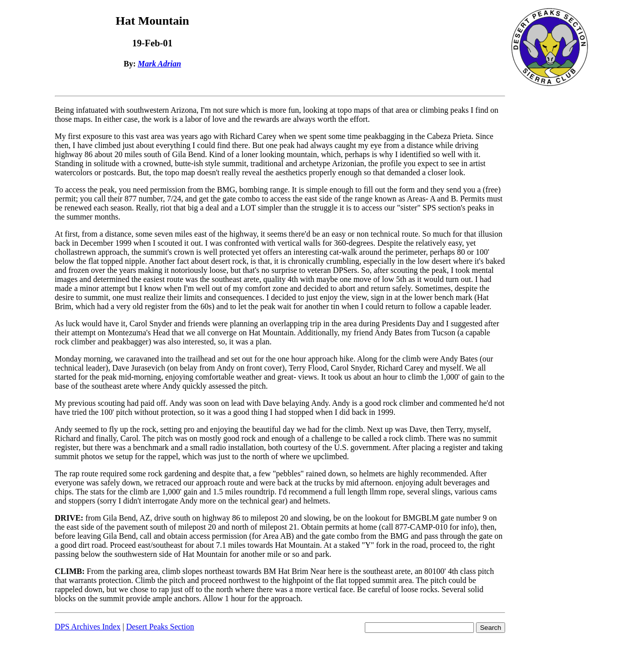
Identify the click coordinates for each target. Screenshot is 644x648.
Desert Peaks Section (160, 627)
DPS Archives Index (88, 627)
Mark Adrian (159, 64)
